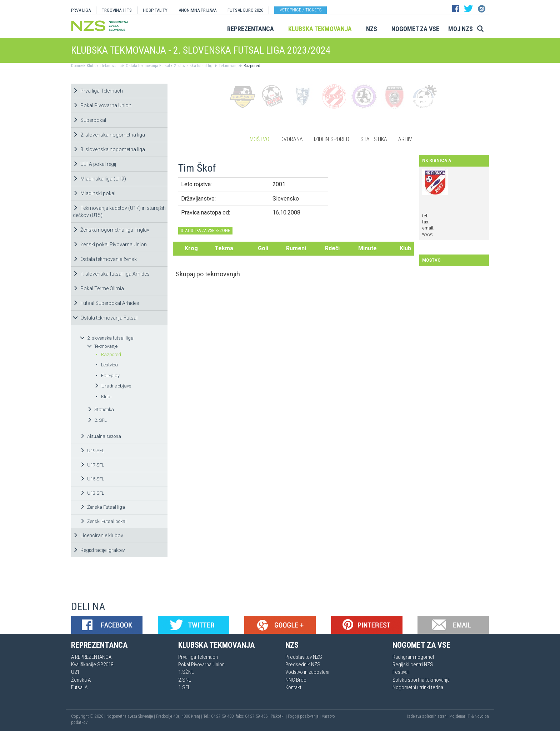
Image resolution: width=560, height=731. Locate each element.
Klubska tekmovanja (320, 29)
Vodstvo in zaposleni (307, 672)
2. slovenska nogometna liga (109, 135)
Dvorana (292, 139)
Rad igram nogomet (413, 657)
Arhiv (405, 139)
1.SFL (184, 687)
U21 (75, 672)
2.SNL (185, 680)
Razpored (251, 66)
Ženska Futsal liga (102, 507)
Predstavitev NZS (304, 657)
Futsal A (79, 687)
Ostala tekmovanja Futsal (147, 66)
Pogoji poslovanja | (305, 716)
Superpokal (89, 120)
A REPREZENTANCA (91, 657)
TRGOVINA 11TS (117, 10)
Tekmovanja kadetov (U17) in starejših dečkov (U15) (119, 212)
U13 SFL (92, 493)
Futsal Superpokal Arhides (106, 303)
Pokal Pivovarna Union (102, 105)
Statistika (101, 409)
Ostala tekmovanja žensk (105, 259)
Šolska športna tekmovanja (421, 680)
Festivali (401, 672)
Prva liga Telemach (98, 91)
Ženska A (81, 680)
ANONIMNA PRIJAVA (197, 10)
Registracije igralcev (99, 550)
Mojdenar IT (460, 716)
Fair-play (107, 376)
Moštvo (259, 139)
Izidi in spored (332, 139)
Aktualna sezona (101, 436)
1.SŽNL (186, 672)
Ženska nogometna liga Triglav (111, 230)
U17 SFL (92, 465)
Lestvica (107, 365)
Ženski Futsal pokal (103, 521)
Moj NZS (461, 29)
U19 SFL (92, 451)
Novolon (482, 716)
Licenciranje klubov (98, 535)
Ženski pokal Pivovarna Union (110, 245)
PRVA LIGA (81, 10)
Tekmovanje (229, 66)
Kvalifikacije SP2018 (92, 665)
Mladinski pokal (94, 193)
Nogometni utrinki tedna (418, 687)
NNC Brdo (296, 680)
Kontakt (293, 687)
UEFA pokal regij (94, 164)
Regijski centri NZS (413, 665)
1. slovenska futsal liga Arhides (111, 274)
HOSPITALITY (155, 10)
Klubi (103, 397)
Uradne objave (113, 386)
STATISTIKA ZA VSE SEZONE (205, 231)
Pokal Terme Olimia (98, 288)
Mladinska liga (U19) (99, 179)
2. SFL (97, 420)
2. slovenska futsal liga (194, 66)
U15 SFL (92, 479)
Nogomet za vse (415, 29)
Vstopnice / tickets (301, 10)
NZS (372, 29)
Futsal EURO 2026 (245, 10)
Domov (77, 66)
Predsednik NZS (303, 665)
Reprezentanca (251, 29)
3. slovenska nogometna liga (109, 149)
